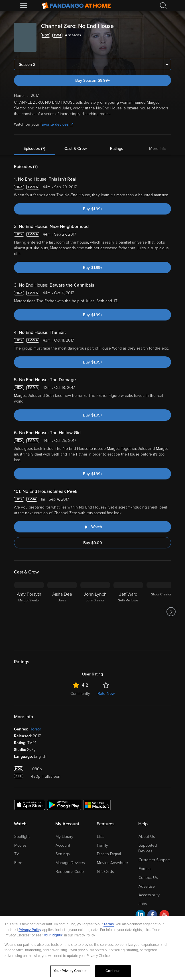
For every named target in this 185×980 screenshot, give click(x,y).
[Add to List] (168, 35)
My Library (64, 837)
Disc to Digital (109, 854)
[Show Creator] (161, 612)
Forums (145, 869)
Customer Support (154, 860)
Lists (101, 837)
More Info (158, 149)
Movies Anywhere (112, 863)
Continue (113, 971)
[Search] (163, 6)
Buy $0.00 (93, 543)
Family (102, 845)
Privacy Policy (30, 930)
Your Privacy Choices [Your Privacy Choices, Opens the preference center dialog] (70, 971)
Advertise (147, 886)
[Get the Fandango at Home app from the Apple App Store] (30, 805)
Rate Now (106, 694)
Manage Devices (70, 863)
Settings (63, 854)
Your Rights (53, 935)
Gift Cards (105, 872)
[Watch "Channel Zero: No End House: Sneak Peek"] (93, 527)
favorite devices (57, 124)
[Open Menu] (24, 6)
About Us (147, 837)
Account (63, 845)
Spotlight (22, 837)
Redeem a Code (70, 872)
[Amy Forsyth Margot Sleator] (29, 612)
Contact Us (148, 878)
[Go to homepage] (76, 6)
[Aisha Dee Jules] (62, 612)
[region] (92, 948)
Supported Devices (148, 848)
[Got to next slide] (171, 612)
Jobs (143, 904)
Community (80, 694)
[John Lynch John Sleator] (95, 612)
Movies (20, 845)
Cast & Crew (76, 149)
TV (17, 854)
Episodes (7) (34, 149)
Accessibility (149, 895)
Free (18, 863)
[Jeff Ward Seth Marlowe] (128, 612)
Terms (109, 924)
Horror (35, 729)
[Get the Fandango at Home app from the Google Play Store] (64, 805)
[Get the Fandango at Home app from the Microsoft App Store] (97, 805)
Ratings (117, 149)
